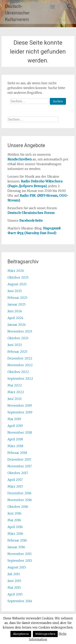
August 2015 (17, 567)
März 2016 (15, 534)
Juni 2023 (15, 345)
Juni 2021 (15, 399)
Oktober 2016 (18, 507)
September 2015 (20, 561)
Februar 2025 (17, 298)
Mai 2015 (14, 587)
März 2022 (16, 392)
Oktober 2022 (18, 372)
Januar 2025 (17, 304)
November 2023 (20, 331)
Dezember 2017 (19, 459)
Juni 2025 (15, 291)
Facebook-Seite (31, 220)
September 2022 (20, 379)
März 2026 (16, 271)
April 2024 (15, 318)
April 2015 (15, 594)
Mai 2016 (14, 520)
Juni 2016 (14, 513)
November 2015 (20, 554)
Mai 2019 (14, 419)
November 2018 (20, 432)
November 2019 (20, 405)
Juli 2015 (14, 574)
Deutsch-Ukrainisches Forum (31, 213)
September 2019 (20, 412)
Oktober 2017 (18, 473)
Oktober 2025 (18, 277)
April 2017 (15, 480)
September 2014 (20, 601)
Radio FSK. (28, 195)
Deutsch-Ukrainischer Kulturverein (17, 13)
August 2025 (17, 284)
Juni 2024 (15, 311)
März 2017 (15, 486)
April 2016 (15, 527)
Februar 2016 (17, 540)
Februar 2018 (17, 453)
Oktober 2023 (18, 338)
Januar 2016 (16, 547)
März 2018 (15, 446)
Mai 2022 (15, 385)
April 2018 (15, 439)
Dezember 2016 (19, 493)
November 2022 (20, 365)
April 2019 (15, 426)
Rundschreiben (20, 159)
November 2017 (20, 466)
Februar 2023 (17, 352)
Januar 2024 (17, 325)
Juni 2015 (14, 581)
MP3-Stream (48, 195)
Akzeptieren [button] (21, 634)
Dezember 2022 (20, 358)
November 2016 (20, 500)
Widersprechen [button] (45, 634)
